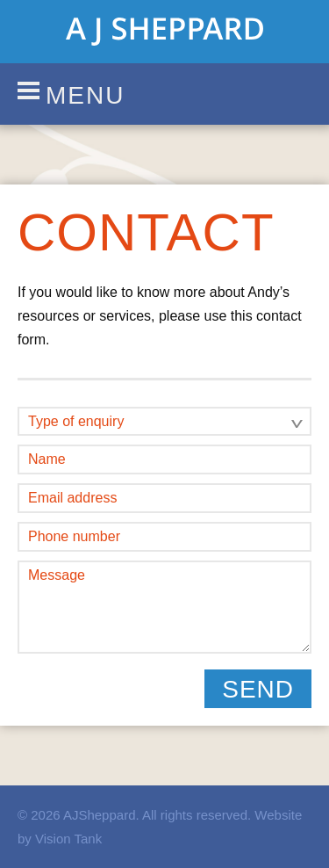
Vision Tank (68, 839)
